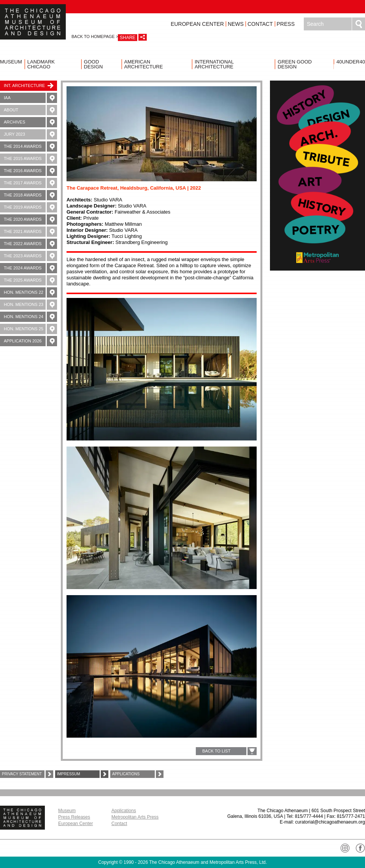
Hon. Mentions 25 (30, 329)
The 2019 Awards (30, 207)
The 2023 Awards (30, 256)
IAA (30, 98)
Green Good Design (295, 64)
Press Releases (74, 817)
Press (286, 24)
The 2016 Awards (30, 171)
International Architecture (214, 64)
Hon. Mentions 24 (30, 317)
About (30, 110)
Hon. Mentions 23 (30, 305)
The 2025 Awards (30, 280)
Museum (11, 62)
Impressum (83, 774)
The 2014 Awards (30, 147)
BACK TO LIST (216, 751)
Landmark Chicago (41, 64)
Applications (138, 774)
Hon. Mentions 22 (30, 292)
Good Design (94, 64)
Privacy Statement (28, 774)
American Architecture (144, 64)
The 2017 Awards (30, 183)
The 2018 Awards (30, 195)
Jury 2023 (30, 134)
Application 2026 (30, 341)
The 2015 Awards (30, 159)
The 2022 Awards (30, 244)
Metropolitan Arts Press (135, 817)
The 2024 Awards (30, 268)
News (236, 24)
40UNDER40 (351, 62)
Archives (30, 122)
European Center (197, 24)
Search (359, 24)
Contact (260, 24)
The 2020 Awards (30, 219)
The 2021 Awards (30, 232)
